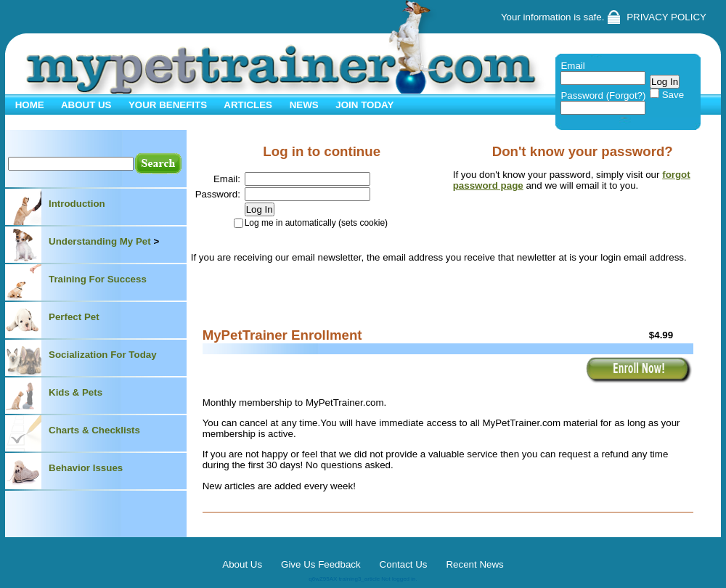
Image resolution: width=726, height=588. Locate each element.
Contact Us (404, 564)
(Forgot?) (626, 95)
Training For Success (98, 279)
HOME (28, 105)
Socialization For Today (103, 355)
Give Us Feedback (321, 564)
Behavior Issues (86, 468)
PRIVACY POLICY (666, 17)
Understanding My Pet (100, 241)
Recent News (474, 564)
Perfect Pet (74, 317)
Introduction (77, 204)
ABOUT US (85, 105)
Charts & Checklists (94, 430)
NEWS (303, 105)
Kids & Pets (76, 392)
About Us (242, 564)
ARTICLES (247, 105)
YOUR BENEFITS (167, 105)
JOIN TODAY (364, 105)
